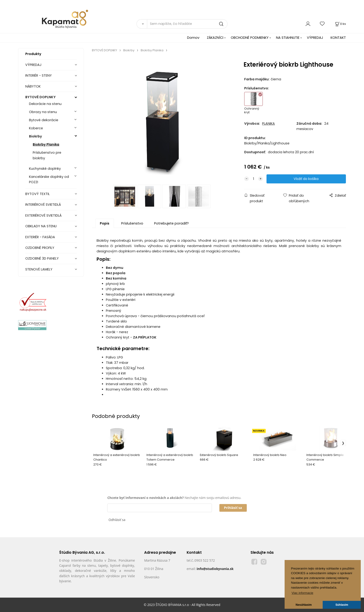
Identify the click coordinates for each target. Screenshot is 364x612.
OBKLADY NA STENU (41, 226)
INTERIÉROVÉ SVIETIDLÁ (43, 205)
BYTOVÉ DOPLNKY (41, 97)
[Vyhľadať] (142, 24)
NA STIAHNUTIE (288, 38)
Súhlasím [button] (342, 605)
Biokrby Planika (46, 144)
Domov (193, 38)
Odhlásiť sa (117, 520)
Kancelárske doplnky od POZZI (49, 179)
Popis (105, 223)
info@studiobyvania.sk (215, 569)
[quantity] (253, 179)
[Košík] (340, 24)
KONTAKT (338, 38)
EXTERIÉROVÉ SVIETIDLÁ (43, 215)
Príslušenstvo (132, 223)
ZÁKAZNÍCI (215, 38)
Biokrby (36, 136)
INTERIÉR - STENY (39, 75)
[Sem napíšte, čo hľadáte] (187, 24)
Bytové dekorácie (44, 120)
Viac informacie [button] (302, 593)
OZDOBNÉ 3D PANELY (42, 258)
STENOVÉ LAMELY (39, 269)
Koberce (36, 128)
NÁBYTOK (33, 86)
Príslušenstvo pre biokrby (47, 155)
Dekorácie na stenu (45, 104)
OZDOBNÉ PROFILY (40, 248)
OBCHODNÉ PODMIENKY (250, 38)
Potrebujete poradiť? (171, 223)
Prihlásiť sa (233, 508)
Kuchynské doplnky (45, 169)
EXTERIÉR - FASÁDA (40, 237)
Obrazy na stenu (43, 112)
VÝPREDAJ (315, 38)
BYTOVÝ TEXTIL (37, 194)
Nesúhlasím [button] (304, 605)
